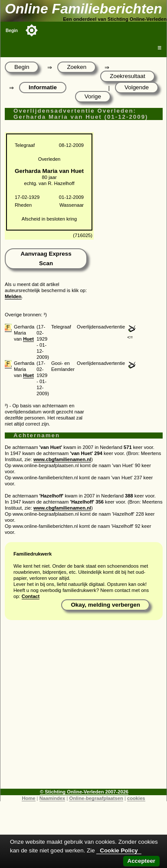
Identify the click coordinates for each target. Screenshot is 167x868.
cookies (136, 798)
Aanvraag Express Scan (46, 258)
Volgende (137, 87)
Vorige (93, 96)
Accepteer (141, 861)
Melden (13, 296)
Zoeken (77, 67)
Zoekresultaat (127, 76)
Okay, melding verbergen (105, 605)
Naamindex (52, 798)
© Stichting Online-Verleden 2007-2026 (84, 792)
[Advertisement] (81, 707)
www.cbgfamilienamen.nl (62, 459)
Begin (12, 31)
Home (28, 798)
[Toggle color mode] (32, 30)
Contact (31, 596)
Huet (28, 339)
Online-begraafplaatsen (96, 798)
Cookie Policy (119, 850)
